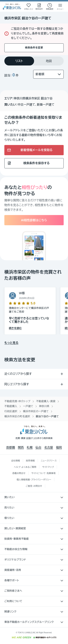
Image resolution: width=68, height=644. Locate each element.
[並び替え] (48, 74)
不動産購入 (11, 406)
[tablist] (34, 61)
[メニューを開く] (60, 7)
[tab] (19, 61)
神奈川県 (44, 406)
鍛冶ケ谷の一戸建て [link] (47, 416)
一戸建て (28, 406)
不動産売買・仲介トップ (17, 401)
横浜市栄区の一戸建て (36, 411)
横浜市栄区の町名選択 (17, 416)
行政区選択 (11, 411)
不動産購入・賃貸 (46, 401)
